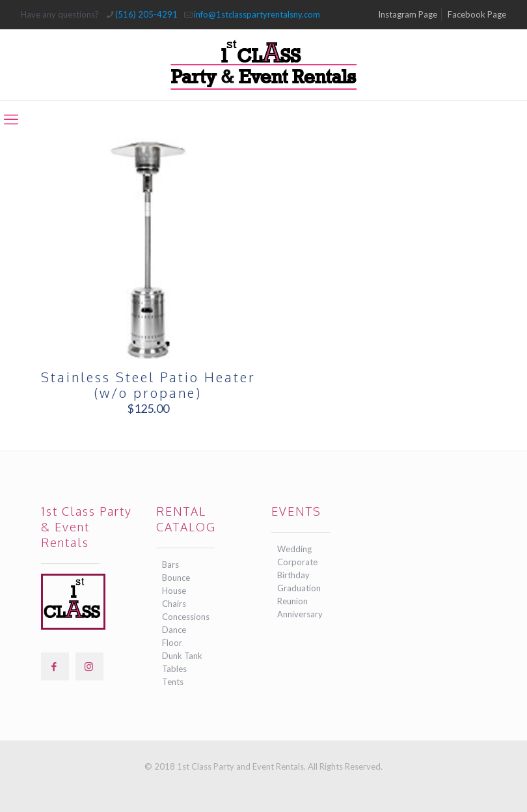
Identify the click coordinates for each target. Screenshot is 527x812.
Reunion (292, 601)
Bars (170, 565)
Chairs (174, 604)
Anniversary (300, 614)
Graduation (299, 588)
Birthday (293, 575)
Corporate (297, 562)
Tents (173, 682)
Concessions (186, 617)
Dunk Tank (182, 656)
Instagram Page (408, 14)
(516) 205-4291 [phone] (146, 14)
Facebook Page (477, 14)
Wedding (294, 549)
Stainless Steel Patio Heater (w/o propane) (148, 385)
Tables (174, 669)
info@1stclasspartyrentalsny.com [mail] (257, 14)
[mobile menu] (11, 119)
